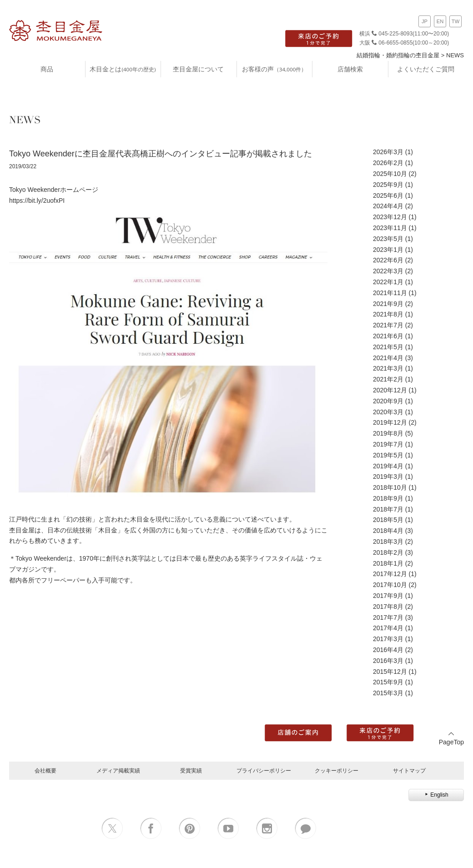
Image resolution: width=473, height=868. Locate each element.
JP (425, 21)
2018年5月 (388, 520)
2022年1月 (388, 282)
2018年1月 (388, 563)
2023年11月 (390, 228)
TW (455, 21)
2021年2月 (388, 379)
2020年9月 (388, 401)
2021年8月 (388, 314)
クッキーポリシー (337, 770)
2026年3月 (388, 152)
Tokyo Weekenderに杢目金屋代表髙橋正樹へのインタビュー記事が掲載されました (161, 154)
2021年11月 (390, 293)
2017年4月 (388, 628)
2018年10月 (390, 487)
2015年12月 (390, 672)
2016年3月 (388, 661)
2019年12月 (390, 422)
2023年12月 (390, 217)
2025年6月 (388, 196)
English (436, 795)
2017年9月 (388, 596)
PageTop (451, 738)
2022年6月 (388, 260)
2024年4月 (388, 206)
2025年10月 (390, 174)
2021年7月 (388, 325)
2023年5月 (388, 239)
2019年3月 (388, 477)
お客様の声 (274, 69)
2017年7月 (388, 617)
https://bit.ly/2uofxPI (37, 201)
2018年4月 (388, 531)
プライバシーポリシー (264, 770)
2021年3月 (388, 368)
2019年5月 (388, 455)
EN (440, 21)
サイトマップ (409, 770)
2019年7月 (388, 444)
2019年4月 (388, 466)
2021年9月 (388, 304)
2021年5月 (388, 347)
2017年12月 (390, 574)
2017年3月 (388, 639)
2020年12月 (390, 390)
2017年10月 (390, 585)
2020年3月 (388, 412)
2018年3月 (388, 542)
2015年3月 (388, 693)
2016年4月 (388, 650)
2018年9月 (388, 498)
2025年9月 (388, 185)
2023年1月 (388, 250)
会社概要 (45, 770)
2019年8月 (388, 433)
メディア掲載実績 (118, 770)
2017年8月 (388, 607)
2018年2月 (388, 552)
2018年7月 (388, 509)
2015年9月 (388, 682)
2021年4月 (388, 358)
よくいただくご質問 (426, 69)
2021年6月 (388, 336)
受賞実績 (191, 770)
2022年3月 (388, 271)
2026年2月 (388, 163)
